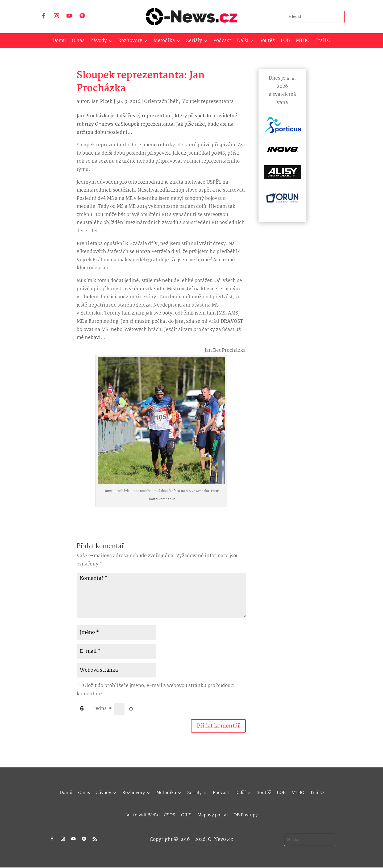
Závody (99, 42)
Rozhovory (130, 42)
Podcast (222, 42)
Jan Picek (102, 102)
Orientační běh (161, 102)
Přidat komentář (218, 726)
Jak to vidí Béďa (142, 814)
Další (243, 42)
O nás (78, 42)
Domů (59, 42)
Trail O (323, 42)
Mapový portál (213, 814)
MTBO (303, 42)
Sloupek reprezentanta (208, 102)
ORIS (186, 814)
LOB (285, 42)
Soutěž (267, 42)
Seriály (194, 42)
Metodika (164, 42)
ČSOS (170, 814)
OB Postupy (246, 814)
